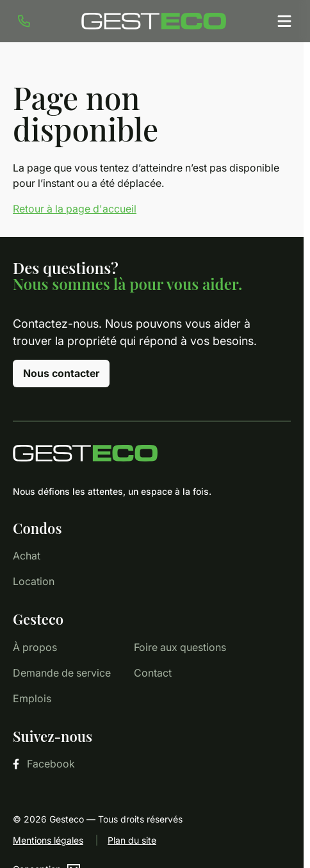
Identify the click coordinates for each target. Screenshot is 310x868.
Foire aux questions (180, 647)
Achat (27, 556)
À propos (35, 647)
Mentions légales (48, 840)
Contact (153, 673)
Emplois (32, 698)
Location (34, 581)
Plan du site (132, 840)
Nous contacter (61, 373)
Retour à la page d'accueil (75, 209)
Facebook (44, 764)
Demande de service (62, 673)
